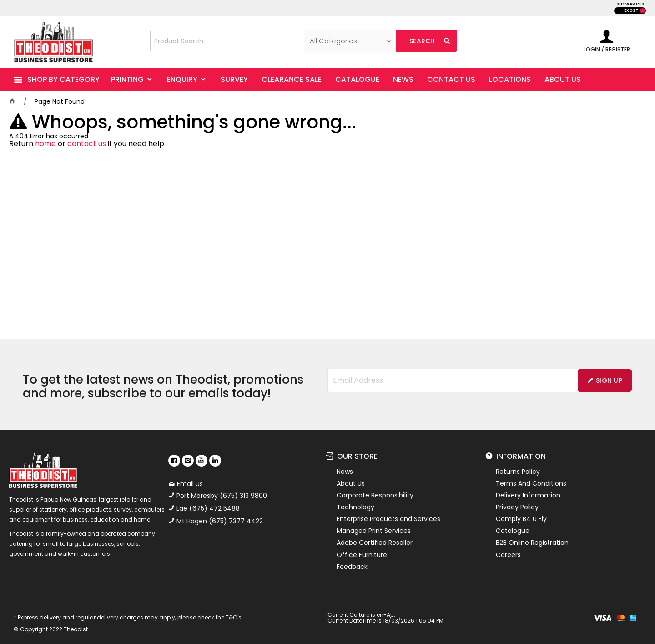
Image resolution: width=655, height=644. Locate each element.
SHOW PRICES (630, 4)
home (45, 144)
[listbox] (350, 41)
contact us (87, 144)
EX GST (631, 11)
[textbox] (227, 41)
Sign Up (609, 380)
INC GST (642, 11)
